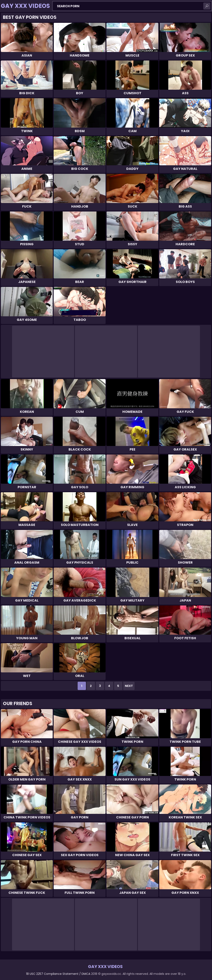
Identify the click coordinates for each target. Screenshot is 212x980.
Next (129, 686)
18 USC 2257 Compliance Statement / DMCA (58, 974)
